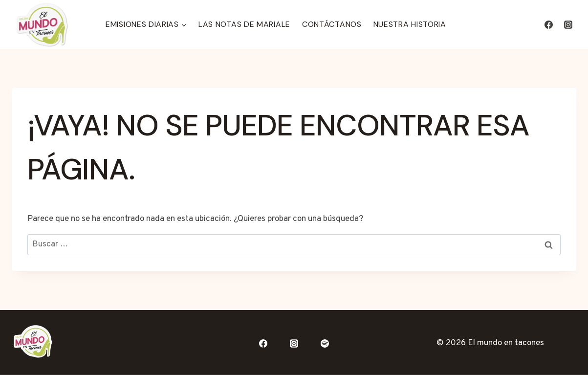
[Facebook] (549, 24)
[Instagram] (568, 24)
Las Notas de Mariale (244, 24)
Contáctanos (332, 24)
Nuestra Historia (410, 24)
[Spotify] (325, 344)
